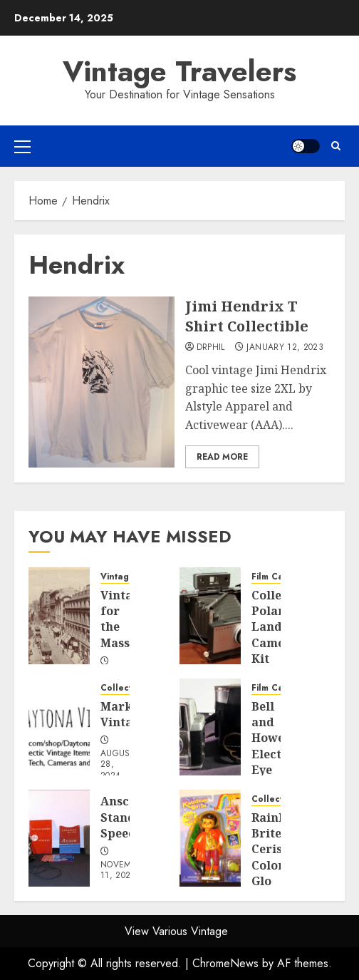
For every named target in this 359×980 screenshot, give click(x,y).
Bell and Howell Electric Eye (275, 738)
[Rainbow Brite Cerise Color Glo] (210, 838)
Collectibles (126, 688)
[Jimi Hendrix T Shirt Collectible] (102, 382)
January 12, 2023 (285, 348)
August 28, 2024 (118, 765)
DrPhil (211, 348)
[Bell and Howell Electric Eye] (210, 727)
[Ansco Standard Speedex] (59, 838)
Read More (222, 457)
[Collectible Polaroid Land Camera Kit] (210, 616)
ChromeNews (225, 963)
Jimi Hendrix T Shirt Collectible (247, 316)
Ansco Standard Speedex (129, 817)
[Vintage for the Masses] (59, 616)
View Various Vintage (176, 931)
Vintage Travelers (179, 71)
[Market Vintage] (59, 727)
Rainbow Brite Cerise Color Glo (277, 850)
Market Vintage (124, 714)
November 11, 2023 (124, 871)
